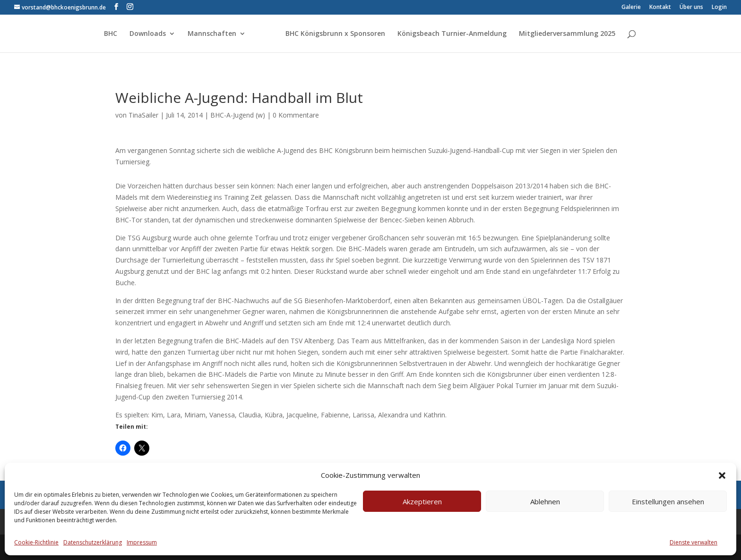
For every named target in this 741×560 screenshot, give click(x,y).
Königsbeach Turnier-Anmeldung (452, 34)
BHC (111, 34)
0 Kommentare (296, 115)
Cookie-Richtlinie (36, 542)
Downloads (148, 34)
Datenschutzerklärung (93, 542)
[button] (722, 475)
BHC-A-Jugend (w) (238, 115)
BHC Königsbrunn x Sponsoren (335, 34)
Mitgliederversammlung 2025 (567, 34)
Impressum (142, 542)
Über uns (691, 8)
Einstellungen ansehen (668, 501)
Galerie (631, 8)
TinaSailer (143, 115)
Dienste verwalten (694, 542)
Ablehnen (545, 501)
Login (719, 8)
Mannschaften (212, 34)
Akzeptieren (422, 501)
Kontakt (660, 8)
